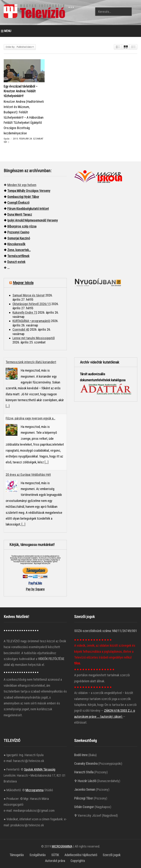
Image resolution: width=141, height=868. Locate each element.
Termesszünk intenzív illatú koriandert (31, 362)
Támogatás (17, 855)
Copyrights (78, 861)
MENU (6, 31)
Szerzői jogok (112, 855)
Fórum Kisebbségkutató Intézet (28, 209)
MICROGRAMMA (62, 846)
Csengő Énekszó (18, 203)
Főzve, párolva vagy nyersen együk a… (30, 418)
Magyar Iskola (23, 283)
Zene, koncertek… (19, 250)
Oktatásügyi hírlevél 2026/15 (32, 304)
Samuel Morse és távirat (29, 295)
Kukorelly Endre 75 (25, 312)
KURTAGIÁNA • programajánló (31, 321)
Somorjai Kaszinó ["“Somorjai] (19, 238)
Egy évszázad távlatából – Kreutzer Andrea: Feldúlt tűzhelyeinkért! (21, 91)
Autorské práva (55, 861)
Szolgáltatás (38, 855)
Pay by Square (35, 589)
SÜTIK (55, 855)
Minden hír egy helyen (22, 185)
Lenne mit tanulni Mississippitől (34, 338)
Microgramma (35, 790)
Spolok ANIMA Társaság (40, 769)
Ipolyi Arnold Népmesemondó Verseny (33, 220)
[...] (8, 406)
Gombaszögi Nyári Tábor (23, 197)
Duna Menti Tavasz (20, 214)
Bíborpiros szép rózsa (22, 226)
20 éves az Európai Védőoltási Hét (28, 475)
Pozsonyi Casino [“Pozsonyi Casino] (18, 232)
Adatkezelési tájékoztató (81, 855)
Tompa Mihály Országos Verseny (29, 191)
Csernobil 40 (21, 329)
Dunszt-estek (16, 262)
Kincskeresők (16, 244)
